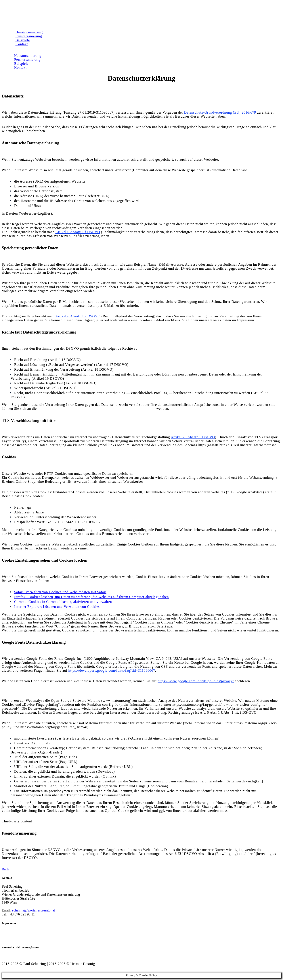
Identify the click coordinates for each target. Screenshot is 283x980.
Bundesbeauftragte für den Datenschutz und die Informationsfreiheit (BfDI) (97, 409)
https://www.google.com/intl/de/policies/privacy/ (196, 681)
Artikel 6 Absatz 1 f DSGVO (78, 232)
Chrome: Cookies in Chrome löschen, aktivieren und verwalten (63, 602)
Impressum (10, 932)
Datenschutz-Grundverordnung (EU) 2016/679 (220, 112)
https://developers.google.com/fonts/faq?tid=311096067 (112, 670)
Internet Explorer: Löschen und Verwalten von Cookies (57, 607)
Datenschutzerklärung (19, 936)
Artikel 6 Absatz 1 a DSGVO (78, 316)
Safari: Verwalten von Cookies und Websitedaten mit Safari (60, 592)
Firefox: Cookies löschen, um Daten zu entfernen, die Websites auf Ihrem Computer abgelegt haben (91, 597)
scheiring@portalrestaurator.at (34, 910)
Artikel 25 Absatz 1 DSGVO (193, 437)
